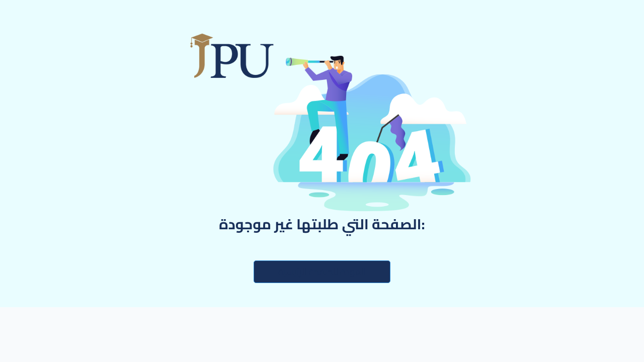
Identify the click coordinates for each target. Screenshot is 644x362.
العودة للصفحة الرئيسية (322, 272)
